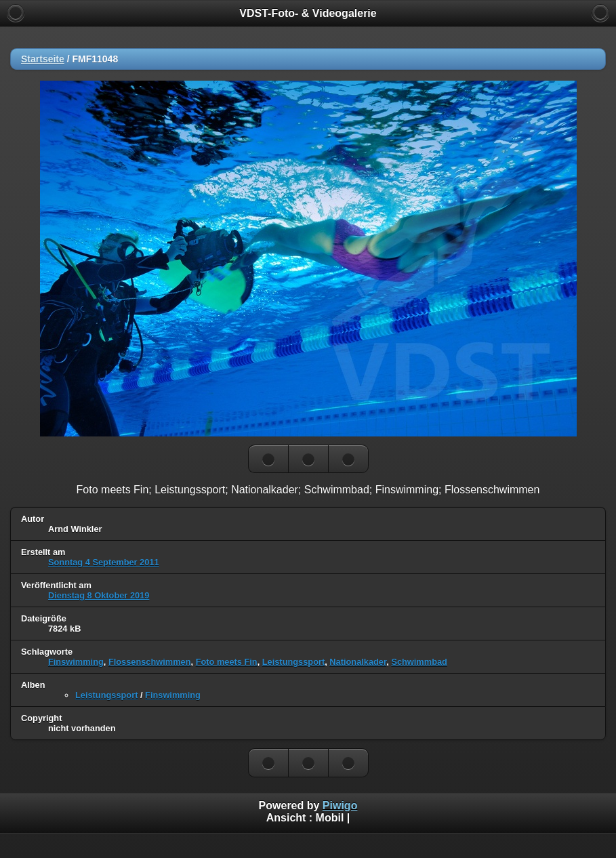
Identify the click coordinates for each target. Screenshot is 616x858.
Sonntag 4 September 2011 (104, 562)
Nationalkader (358, 662)
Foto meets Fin (227, 662)
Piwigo (340, 805)
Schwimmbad (419, 662)
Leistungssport (293, 662)
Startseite (43, 59)
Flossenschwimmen (150, 662)
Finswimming (76, 662)
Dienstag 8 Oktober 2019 (99, 595)
